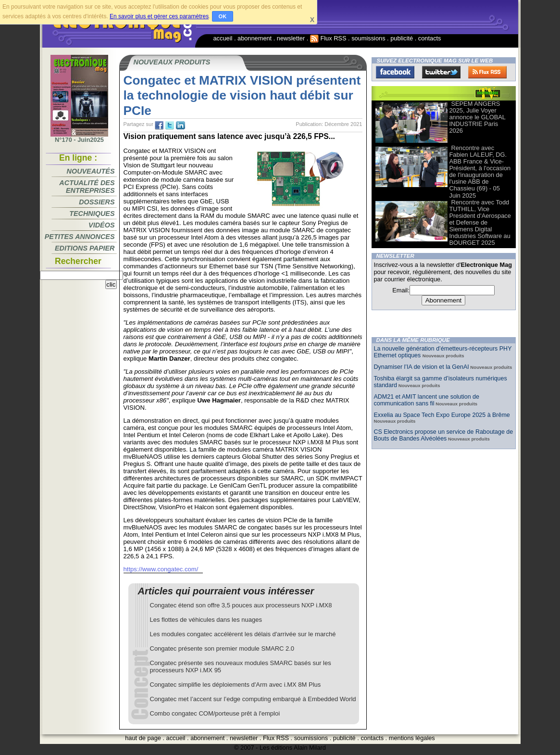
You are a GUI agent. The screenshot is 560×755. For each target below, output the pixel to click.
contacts (430, 38)
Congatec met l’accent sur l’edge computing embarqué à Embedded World (253, 699)
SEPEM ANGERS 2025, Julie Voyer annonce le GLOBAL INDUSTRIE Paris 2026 (478, 117)
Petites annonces (80, 237)
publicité (402, 38)
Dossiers (97, 202)
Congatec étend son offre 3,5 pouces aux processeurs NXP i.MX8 (241, 605)
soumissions (368, 38)
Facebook (395, 72)
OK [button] (223, 16)
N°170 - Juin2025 (79, 137)
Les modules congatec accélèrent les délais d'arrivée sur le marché (243, 634)
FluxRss (487, 72)
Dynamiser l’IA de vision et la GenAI (422, 367)
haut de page (143, 738)
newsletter (291, 38)
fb (159, 126)
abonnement (255, 38)
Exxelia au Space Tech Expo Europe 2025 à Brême (442, 415)
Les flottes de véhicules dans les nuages (206, 620)
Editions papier (85, 248)
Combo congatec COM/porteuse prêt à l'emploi (215, 713)
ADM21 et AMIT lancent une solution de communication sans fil (427, 400)
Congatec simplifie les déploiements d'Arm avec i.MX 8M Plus (236, 685)
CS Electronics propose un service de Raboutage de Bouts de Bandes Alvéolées (444, 435)
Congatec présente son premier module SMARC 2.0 (222, 648)
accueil (223, 38)
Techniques (92, 214)
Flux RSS (328, 38)
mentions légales (412, 738)
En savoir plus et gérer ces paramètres (159, 16)
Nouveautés (91, 171)
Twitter (441, 72)
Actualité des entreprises (87, 187)
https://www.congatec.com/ (161, 569)
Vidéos (101, 225)
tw (170, 126)
